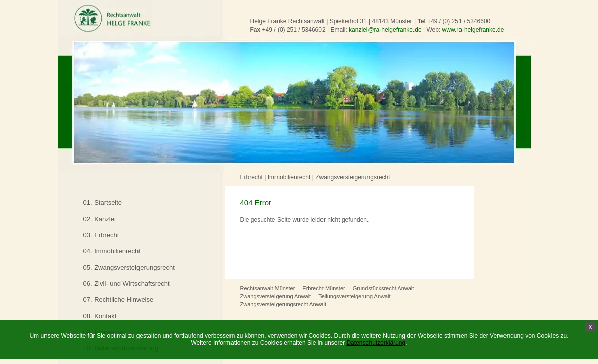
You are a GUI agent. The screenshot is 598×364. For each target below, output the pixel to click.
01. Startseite (103, 203)
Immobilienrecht (289, 177)
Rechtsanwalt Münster (268, 288)
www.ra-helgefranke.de (473, 30)
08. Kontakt (100, 316)
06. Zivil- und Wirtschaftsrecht (127, 283)
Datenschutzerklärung (376, 343)
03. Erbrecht (101, 235)
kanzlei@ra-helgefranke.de (385, 30)
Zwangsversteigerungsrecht (353, 177)
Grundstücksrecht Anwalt (384, 288)
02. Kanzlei (100, 219)
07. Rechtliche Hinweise (119, 300)
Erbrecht (251, 177)
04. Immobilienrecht (112, 251)
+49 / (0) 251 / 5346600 (459, 21)
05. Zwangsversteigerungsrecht (129, 267)
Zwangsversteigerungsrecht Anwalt (283, 304)
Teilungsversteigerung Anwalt (354, 296)
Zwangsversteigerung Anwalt (276, 296)
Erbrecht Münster (324, 288)
